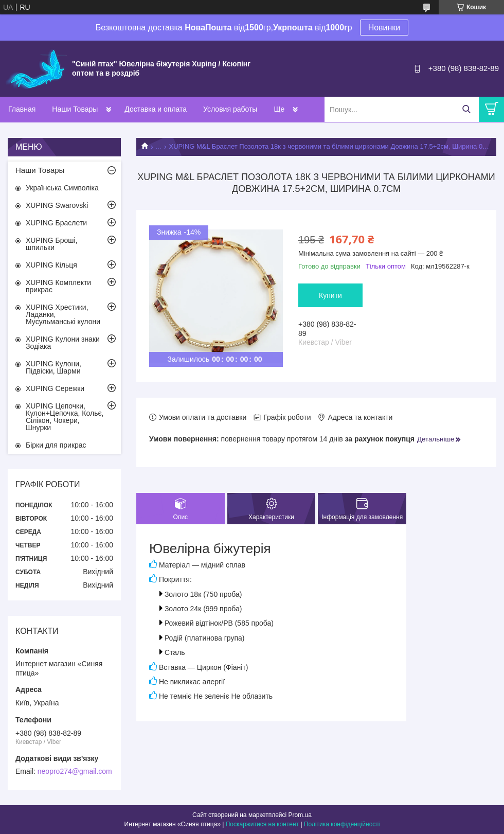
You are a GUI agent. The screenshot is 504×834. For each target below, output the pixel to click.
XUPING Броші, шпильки (52, 244)
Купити (330, 295)
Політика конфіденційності (342, 824)
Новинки (384, 28)
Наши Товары (75, 109)
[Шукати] (466, 109)
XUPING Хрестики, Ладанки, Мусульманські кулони (63, 314)
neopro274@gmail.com (75, 771)
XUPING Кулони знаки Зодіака (63, 343)
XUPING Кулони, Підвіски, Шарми (53, 367)
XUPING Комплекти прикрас (58, 286)
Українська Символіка (62, 188)
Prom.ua (300, 815)
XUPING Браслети (56, 223)
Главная (22, 109)
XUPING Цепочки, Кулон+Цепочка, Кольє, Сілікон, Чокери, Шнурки (65, 417)
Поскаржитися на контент (262, 824)
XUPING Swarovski (57, 205)
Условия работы (230, 109)
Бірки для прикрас (56, 445)
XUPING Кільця (51, 265)
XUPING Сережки (55, 388)
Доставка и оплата (156, 109)
